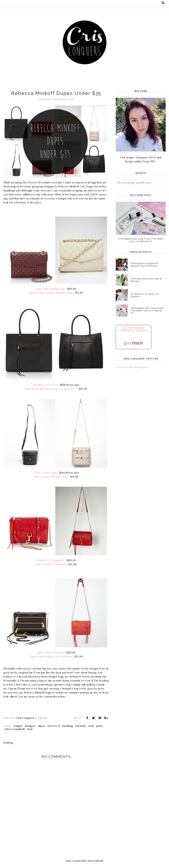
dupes (42, 727)
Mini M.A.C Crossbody (50, 561)
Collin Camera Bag (45, 474)
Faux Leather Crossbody (51, 565)
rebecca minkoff (15, 730)
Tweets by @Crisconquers (132, 367)
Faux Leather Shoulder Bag (51, 478)
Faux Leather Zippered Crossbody (51, 658)
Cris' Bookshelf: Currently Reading (134, 329)
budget (18, 727)
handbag (68, 727)
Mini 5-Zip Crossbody (50, 654)
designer (30, 727)
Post (91, 727)
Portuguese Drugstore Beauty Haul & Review (145, 265)
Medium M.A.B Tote (45, 385)
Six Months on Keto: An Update (145, 295)
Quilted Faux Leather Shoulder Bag (51, 293)
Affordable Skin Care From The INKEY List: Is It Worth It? (141, 240)
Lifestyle (81, 727)
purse (100, 727)
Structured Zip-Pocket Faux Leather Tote (51, 389)
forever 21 (54, 727)
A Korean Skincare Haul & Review (146, 280)
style (30, 730)
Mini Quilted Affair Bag (50, 289)
